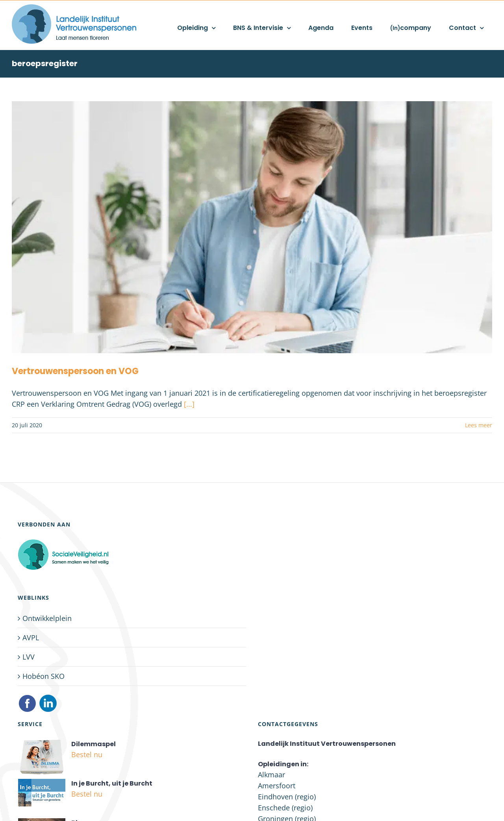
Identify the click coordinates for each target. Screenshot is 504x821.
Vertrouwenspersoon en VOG (75, 371)
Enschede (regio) (285, 808)
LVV (29, 657)
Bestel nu (87, 754)
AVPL (31, 638)
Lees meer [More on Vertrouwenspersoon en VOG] (479, 425)
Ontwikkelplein (47, 618)
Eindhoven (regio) (287, 797)
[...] (189, 404)
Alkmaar (271, 775)
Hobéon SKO (44, 676)
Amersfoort (277, 786)
